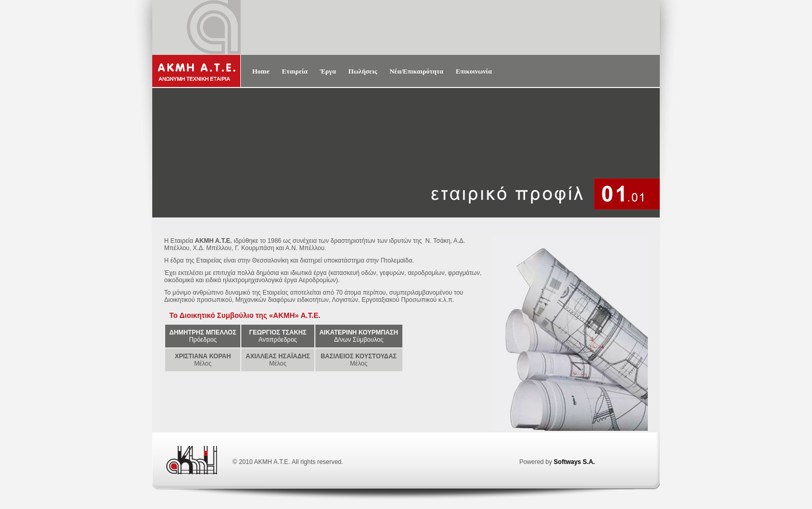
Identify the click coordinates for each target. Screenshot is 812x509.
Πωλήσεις (363, 71)
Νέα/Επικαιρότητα (416, 71)
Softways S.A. (574, 462)
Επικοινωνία (474, 71)
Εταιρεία (295, 71)
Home (261, 71)
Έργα (328, 71)
